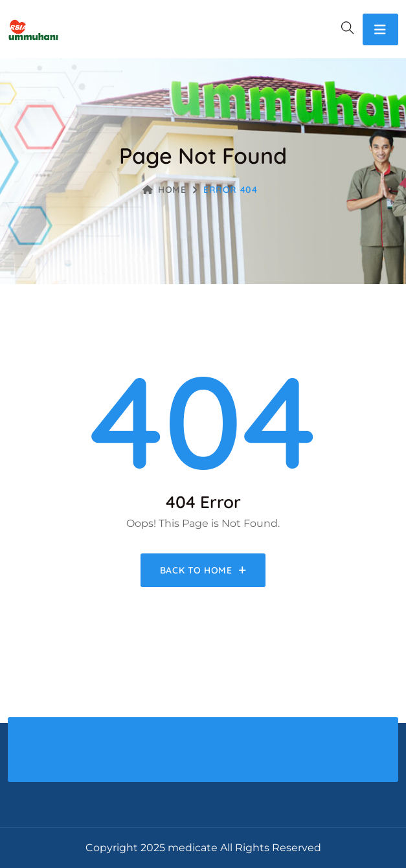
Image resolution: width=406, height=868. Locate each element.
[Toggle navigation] (380, 29)
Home (164, 190)
